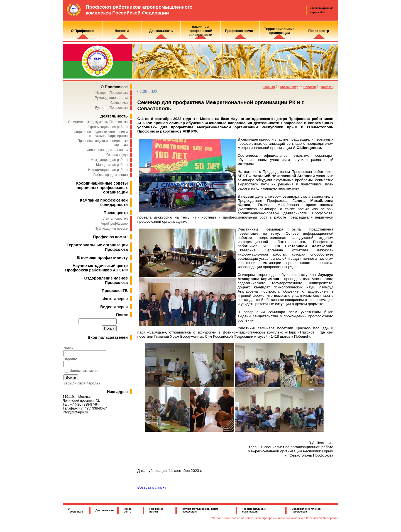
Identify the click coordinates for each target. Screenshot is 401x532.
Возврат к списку (152, 487)
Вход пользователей (108, 337)
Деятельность (114, 116)
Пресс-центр (116, 213)
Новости (310, 87)
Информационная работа (108, 170)
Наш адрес (117, 392)
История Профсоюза (112, 93)
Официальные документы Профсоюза (98, 122)
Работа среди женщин (111, 175)
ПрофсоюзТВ (115, 291)
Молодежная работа (112, 165)
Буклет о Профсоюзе (112, 108)
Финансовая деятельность (107, 150)
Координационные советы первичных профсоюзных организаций (102, 188)
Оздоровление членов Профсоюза (106, 280)
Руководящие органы (111, 98)
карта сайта (318, 13)
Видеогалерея (114, 307)
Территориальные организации (254, 510)
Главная (269, 87)
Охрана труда (117, 155)
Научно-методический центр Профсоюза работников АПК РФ (96, 268)
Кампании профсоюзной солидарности (104, 202)
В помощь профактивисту (102, 258)
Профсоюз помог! (110, 237)
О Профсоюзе (114, 87)
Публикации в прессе (111, 229)
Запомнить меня (84, 371)
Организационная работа (108, 127)
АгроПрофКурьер (114, 224)
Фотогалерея (115, 299)
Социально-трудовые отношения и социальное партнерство (101, 134)
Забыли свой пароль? (82, 383)
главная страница (322, 8)
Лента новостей (116, 219)
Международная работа (109, 160)
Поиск (122, 315)
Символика (119, 103)
